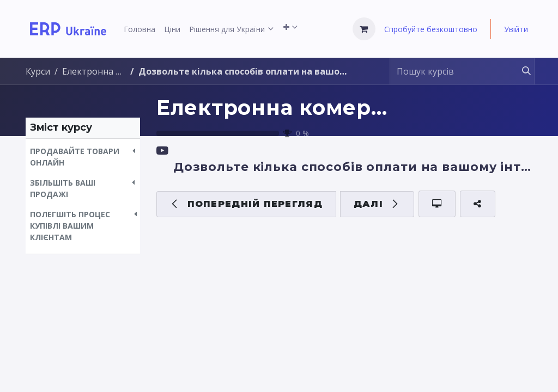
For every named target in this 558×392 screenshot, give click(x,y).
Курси (38, 71)
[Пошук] (521, 71)
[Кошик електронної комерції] (364, 29)
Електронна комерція (281, 108)
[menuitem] (139, 29)
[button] (83, 157)
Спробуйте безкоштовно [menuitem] (431, 29)
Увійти (516, 29)
